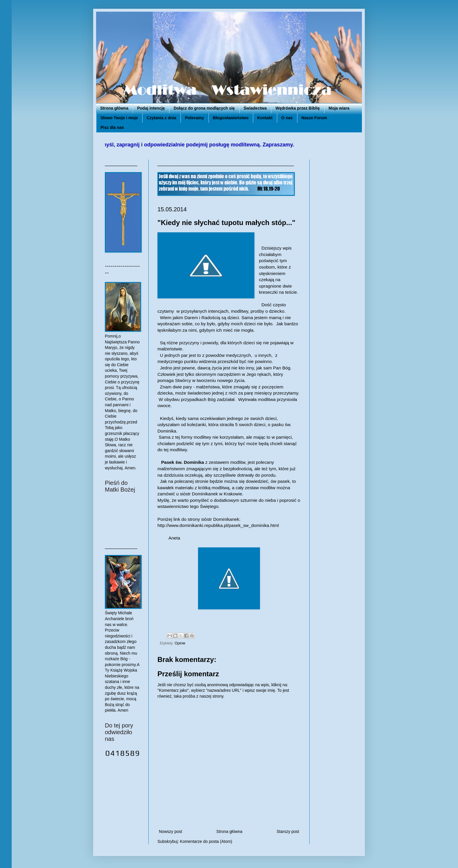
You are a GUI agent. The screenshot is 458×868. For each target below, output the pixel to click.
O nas (287, 118)
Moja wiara (339, 108)
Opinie (180, 643)
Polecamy (194, 118)
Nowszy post (170, 831)
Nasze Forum (314, 118)
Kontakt (265, 118)
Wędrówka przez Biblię (298, 108)
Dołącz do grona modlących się (204, 108)
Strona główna (114, 108)
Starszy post (288, 831)
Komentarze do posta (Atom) (206, 841)
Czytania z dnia (161, 118)
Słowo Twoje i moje (119, 118)
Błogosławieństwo (231, 118)
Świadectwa (255, 108)
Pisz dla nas (112, 127)
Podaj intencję (151, 108)
